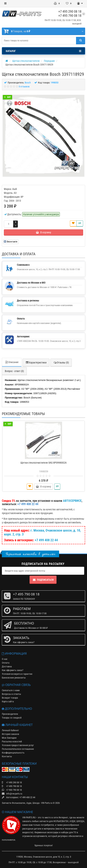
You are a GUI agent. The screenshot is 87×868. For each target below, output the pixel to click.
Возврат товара (10, 698)
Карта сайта (8, 701)
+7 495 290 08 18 (70, 11)
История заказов (11, 734)
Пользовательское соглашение (18, 749)
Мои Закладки (9, 738)
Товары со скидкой (12, 718)
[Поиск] (81, 41)
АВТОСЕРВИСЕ (72, 501)
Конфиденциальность (13, 753)
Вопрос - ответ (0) (14, 371)
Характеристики (36, 363)
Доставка (7, 666)
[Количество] (9, 224)
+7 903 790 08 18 (12, 790)
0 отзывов (24, 86)
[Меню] (5, 4)
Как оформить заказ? (13, 670)
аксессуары (53, 832)
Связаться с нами (11, 690)
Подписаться (43, 580)
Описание (12, 362)
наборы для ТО (69, 832)
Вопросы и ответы (11, 694)
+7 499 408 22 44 (46, 540)
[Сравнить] (80, 224)
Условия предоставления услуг (18, 745)
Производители (10, 714)
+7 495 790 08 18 (70, 16)
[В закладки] (73, 224)
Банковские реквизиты (14, 678)
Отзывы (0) (61, 363)
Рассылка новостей (12, 741)
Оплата (6, 663)
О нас (5, 659)
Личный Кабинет (10, 730)
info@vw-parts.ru (12, 794)
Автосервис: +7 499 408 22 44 (18, 797)
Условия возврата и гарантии (17, 674)
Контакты (7, 756)
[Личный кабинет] (80, 4)
